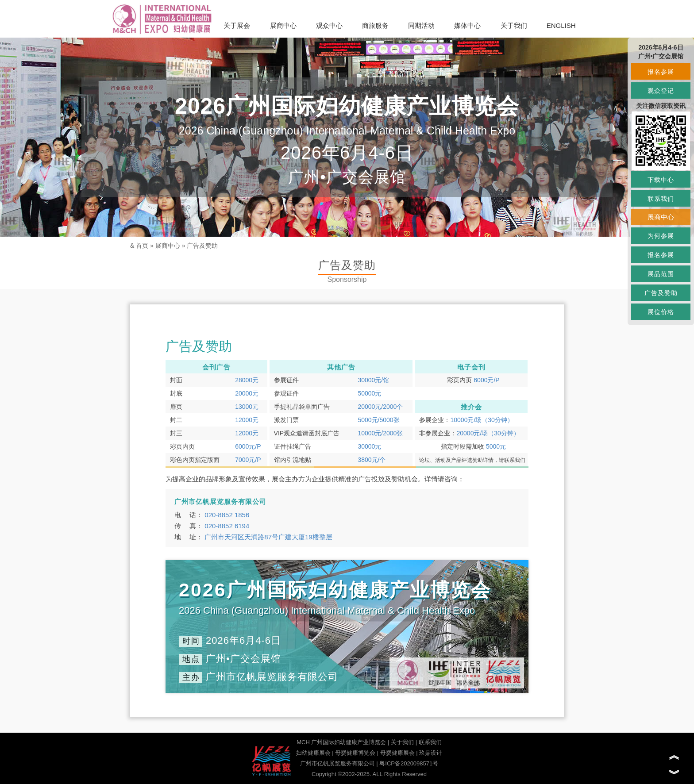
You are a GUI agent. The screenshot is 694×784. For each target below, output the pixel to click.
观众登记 (661, 91)
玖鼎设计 (431, 753)
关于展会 (237, 25)
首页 (142, 246)
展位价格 (661, 312)
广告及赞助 (202, 246)
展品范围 (661, 274)
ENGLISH (561, 25)
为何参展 (661, 236)
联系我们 (430, 742)
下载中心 (661, 180)
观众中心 (329, 25)
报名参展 (661, 72)
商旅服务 (375, 25)
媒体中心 (467, 25)
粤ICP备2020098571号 (409, 763)
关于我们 (514, 25)
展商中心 (283, 25)
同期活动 (421, 25)
